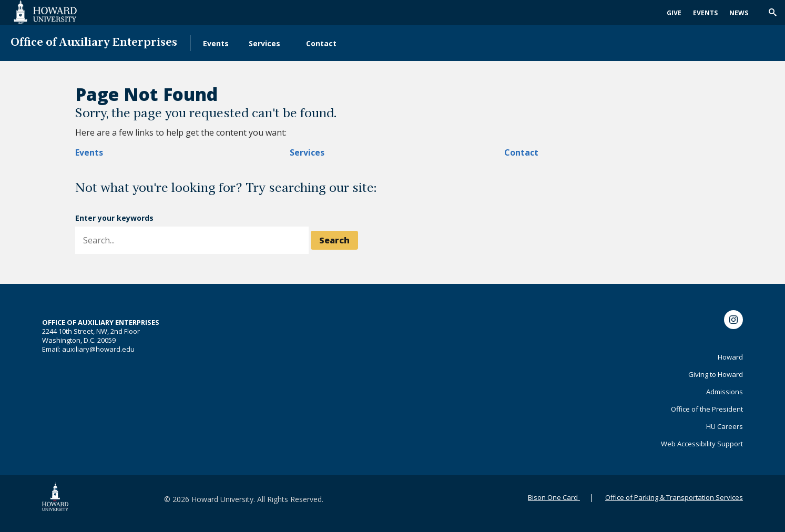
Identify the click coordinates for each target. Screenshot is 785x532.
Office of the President (707, 409)
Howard (730, 357)
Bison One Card (553, 497)
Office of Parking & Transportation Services (674, 497)
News (739, 13)
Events (705, 13)
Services (264, 43)
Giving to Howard (716, 374)
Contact (321, 43)
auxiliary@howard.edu (98, 349)
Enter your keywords (114, 218)
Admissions (725, 392)
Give (674, 13)
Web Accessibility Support (702, 444)
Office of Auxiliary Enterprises (94, 43)
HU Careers (725, 426)
